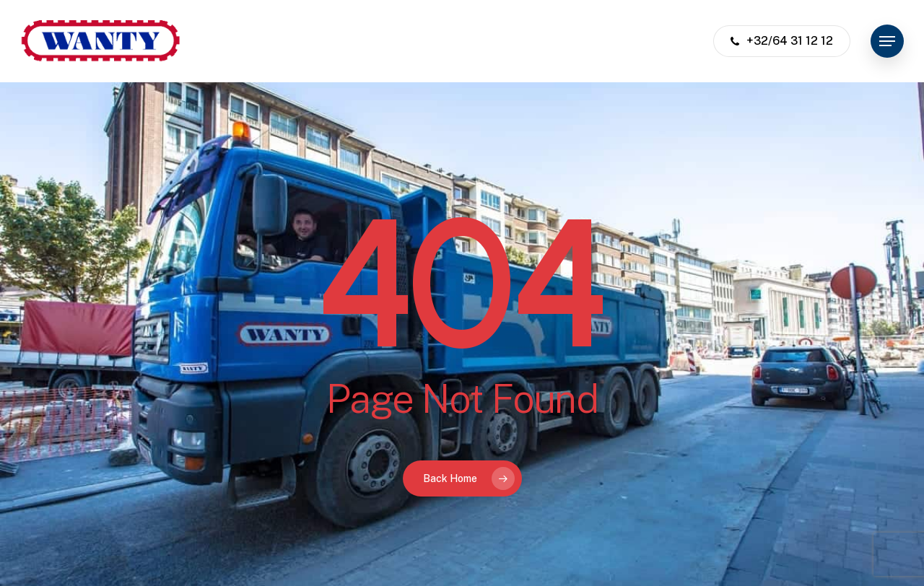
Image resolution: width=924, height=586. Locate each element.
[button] (887, 41)
